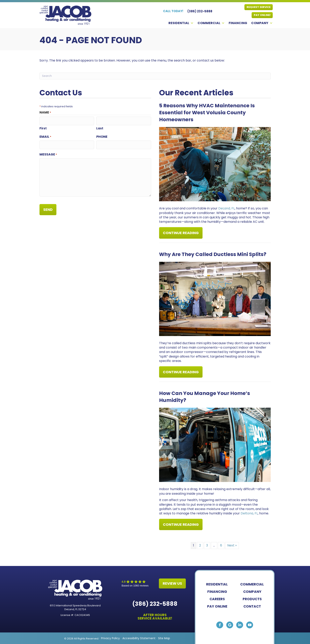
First (43, 128)
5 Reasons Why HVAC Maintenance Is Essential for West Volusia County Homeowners (207, 113)
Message (48, 153)
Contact (252, 606)
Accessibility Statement (139, 638)
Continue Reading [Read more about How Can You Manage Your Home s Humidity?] (181, 526)
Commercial (211, 23)
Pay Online (217, 606)
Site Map (164, 638)
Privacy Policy (110, 638)
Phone (102, 136)
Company (262, 23)
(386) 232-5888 (155, 603)
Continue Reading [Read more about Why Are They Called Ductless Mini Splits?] (181, 373)
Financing (238, 23)
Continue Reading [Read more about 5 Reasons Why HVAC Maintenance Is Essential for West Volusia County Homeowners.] (181, 234)
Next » (232, 545)
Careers (217, 599)
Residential (181, 23)
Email (45, 136)
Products (252, 599)
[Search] (155, 76)
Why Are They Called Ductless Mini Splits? (213, 254)
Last (100, 128)
